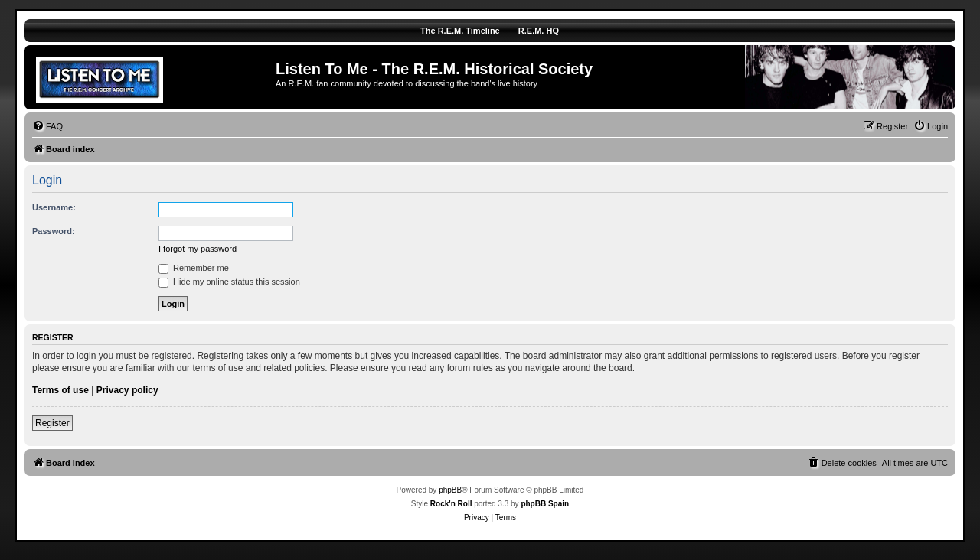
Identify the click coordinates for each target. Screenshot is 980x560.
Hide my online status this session (229, 282)
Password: (54, 231)
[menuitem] (47, 126)
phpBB (450, 490)
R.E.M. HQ (539, 31)
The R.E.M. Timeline (460, 31)
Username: (54, 207)
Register (52, 423)
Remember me (194, 268)
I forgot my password (198, 249)
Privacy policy (127, 390)
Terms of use (60, 390)
